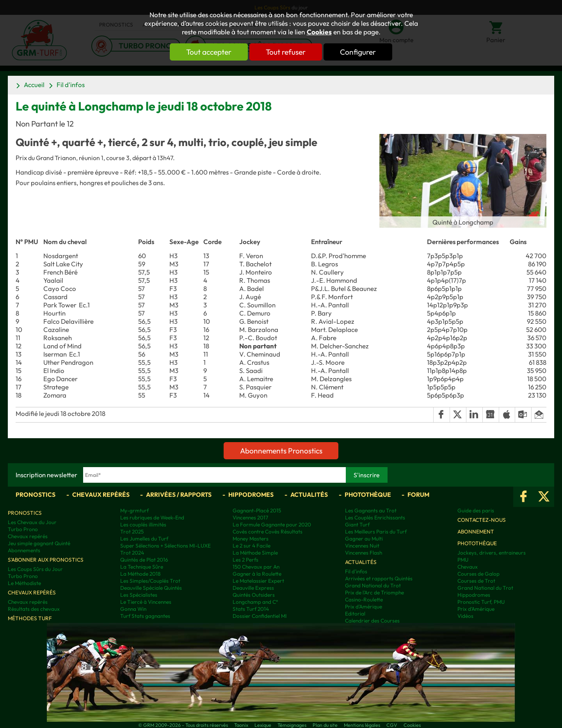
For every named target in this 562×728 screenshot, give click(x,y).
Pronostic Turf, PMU (481, 602)
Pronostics (36, 494)
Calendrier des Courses (372, 621)
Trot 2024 (132, 553)
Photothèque (368, 494)
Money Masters (251, 539)
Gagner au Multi (364, 539)
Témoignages (292, 725)
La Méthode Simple (255, 553)
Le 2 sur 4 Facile (252, 546)
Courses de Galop (478, 574)
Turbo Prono (23, 529)
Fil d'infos (71, 85)
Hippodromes (251, 494)
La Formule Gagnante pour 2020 (272, 525)
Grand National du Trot (373, 585)
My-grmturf (134, 510)
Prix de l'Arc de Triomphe (374, 592)
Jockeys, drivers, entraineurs (492, 553)
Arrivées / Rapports (179, 494)
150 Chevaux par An (256, 567)
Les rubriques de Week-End (152, 517)
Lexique (263, 725)
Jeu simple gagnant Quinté (39, 543)
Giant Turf (357, 525)
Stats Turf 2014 (251, 609)
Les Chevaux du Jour (32, 522)
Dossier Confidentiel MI (260, 616)
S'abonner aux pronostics (46, 560)
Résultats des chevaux (34, 609)
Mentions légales (362, 725)
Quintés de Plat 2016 (144, 560)
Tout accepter (209, 52)
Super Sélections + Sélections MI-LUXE (165, 546)
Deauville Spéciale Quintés (151, 588)
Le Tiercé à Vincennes (146, 602)
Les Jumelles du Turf (144, 539)
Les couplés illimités (143, 525)
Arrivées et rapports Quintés (379, 578)
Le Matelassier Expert (258, 581)
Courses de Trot (476, 581)
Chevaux (468, 567)
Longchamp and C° (255, 602)
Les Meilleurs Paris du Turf (376, 532)
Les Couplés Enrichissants (375, 517)
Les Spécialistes (139, 595)
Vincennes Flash (364, 553)
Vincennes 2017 (250, 517)
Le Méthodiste (24, 583)
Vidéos (465, 616)
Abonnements (24, 550)
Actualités (309, 494)
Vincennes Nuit (362, 546)
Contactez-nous (482, 520)
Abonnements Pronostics (281, 451)
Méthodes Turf (30, 618)
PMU (463, 560)
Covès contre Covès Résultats (268, 532)
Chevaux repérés (101, 494)
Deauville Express (253, 588)
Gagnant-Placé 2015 (257, 510)
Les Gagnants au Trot (371, 510)
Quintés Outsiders (254, 595)
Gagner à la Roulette (257, 574)
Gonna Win (133, 609)
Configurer (358, 52)
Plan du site (325, 725)
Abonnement (476, 532)
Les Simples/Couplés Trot (150, 581)
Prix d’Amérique (476, 609)
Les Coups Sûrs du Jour (35, 569)
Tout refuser (286, 52)
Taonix (241, 725)
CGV (392, 725)
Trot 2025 (132, 532)
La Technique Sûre (142, 567)
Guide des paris (476, 510)
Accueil (34, 85)
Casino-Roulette (364, 600)
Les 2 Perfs (245, 560)
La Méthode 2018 (140, 574)
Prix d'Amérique (364, 607)
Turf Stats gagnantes (145, 616)
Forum (418, 494)
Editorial (355, 614)
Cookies (319, 32)
